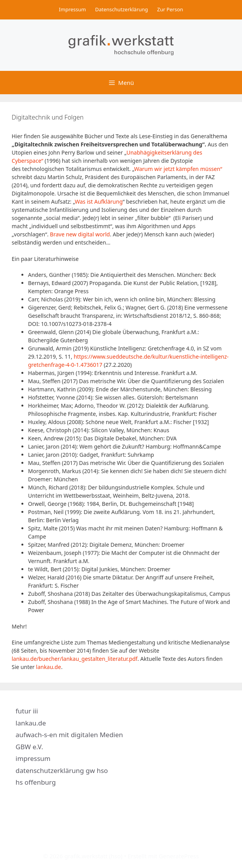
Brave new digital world (80, 234)
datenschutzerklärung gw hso (62, 770)
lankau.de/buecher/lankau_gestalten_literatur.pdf (75, 659)
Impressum (72, 9)
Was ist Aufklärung (99, 202)
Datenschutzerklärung (121, 9)
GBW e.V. (29, 747)
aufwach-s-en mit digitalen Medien (69, 735)
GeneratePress (179, 856)
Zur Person (170, 9)
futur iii (27, 711)
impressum (33, 758)
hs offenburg (36, 782)
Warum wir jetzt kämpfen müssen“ (178, 169)
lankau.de (49, 667)
